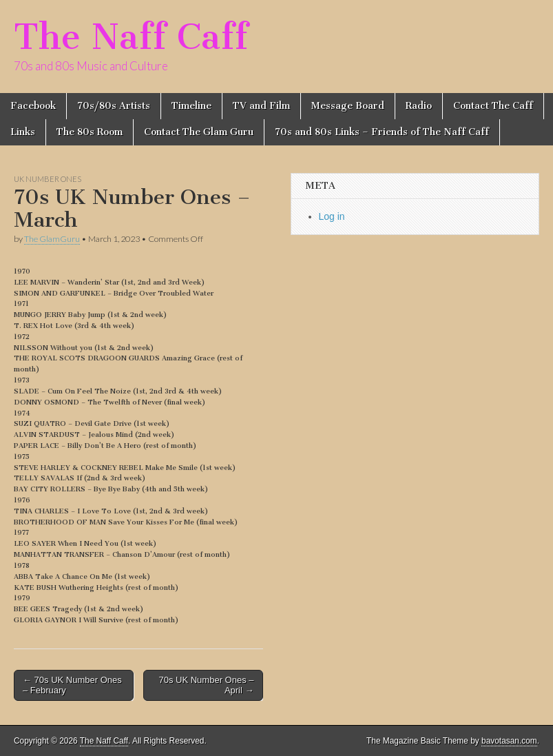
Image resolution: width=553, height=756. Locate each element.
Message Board (348, 106)
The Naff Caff (131, 37)
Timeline (191, 106)
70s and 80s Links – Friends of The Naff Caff (382, 132)
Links (23, 132)
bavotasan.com (509, 741)
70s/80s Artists (114, 106)
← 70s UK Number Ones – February (72, 685)
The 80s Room (90, 132)
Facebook (33, 106)
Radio (419, 106)
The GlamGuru (52, 239)
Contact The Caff (493, 106)
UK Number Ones (48, 179)
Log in (332, 216)
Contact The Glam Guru (199, 132)
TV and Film (261, 106)
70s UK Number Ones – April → (206, 685)
